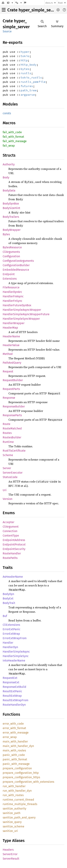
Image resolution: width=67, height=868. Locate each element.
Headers (8, 850)
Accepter (8, 522)
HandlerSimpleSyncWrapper (21, 319)
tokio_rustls (31, 77)
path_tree (29, 90)
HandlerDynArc (12, 292)
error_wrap (10, 737)
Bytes (6, 234)
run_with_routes (13, 795)
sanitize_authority (14, 809)
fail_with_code (12, 132)
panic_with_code (14, 755)
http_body (29, 65)
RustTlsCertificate (14, 451)
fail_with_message (15, 141)
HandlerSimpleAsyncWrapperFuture (26, 314)
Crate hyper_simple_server (33, 10)
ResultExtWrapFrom (16, 700)
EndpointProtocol (14, 544)
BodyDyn (8, 594)
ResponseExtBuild (14, 687)
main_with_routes (14, 750)
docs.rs (49, 3)
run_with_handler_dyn (17, 791)
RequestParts (11, 389)
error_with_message (16, 733)
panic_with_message (16, 764)
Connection (10, 531)
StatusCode (10, 477)
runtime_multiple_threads (20, 804)
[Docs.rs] (3, 3)
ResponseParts (12, 415)
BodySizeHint (11, 208)
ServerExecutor (13, 473)
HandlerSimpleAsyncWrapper (22, 310)
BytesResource (12, 247)
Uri (5, 490)
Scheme (8, 455)
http (24, 60)
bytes (25, 69)
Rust (60, 3)
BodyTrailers (11, 217)
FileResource (11, 287)
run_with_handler (14, 786)
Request (8, 371)
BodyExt (8, 598)
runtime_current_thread (18, 800)
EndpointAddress (14, 540)
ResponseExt (11, 682)
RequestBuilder (13, 380)
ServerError (10, 854)
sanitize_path (12, 813)
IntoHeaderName (14, 661)
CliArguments (11, 252)
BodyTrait (9, 603)
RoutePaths (10, 558)
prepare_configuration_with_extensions (28, 782)
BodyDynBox (11, 204)
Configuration (11, 256)
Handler (8, 643)
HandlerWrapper (14, 323)
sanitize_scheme (13, 826)
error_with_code (13, 724)
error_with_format (14, 728)
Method (8, 354)
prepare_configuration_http (21, 773)
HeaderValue (11, 345)
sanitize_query (12, 822)
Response (9, 398)
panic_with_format (15, 759)
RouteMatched (12, 428)
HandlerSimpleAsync (16, 652)
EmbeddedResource (16, 270)
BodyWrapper (12, 230)
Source (7, 31)
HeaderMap (10, 328)
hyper (25, 52)
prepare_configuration (17, 768)
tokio (25, 56)
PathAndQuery (12, 363)
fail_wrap (9, 146)
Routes (7, 433)
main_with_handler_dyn (18, 746)
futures (27, 86)
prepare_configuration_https (21, 777)
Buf (5, 616)
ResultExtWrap (12, 696)
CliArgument (11, 527)
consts (7, 113)
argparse (28, 95)
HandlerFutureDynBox (17, 305)
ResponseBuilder (14, 406)
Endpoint (9, 274)
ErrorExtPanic (12, 629)
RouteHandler (12, 553)
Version (8, 499)
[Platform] (19, 3)
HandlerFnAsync (13, 296)
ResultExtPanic (12, 691)
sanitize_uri (10, 831)
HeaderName (11, 336)
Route (7, 424)
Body (6, 177)
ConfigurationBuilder (16, 265)
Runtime (8, 442)
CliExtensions (11, 625)
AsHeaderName (13, 577)
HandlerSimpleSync (16, 656)
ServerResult (11, 859)
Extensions (10, 279)
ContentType (11, 536)
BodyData (9, 190)
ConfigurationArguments (18, 261)
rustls (26, 73)
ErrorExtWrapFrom (15, 638)
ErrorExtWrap (11, 634)
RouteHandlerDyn (14, 705)
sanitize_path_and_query (19, 817)
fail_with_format (13, 137)
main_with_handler (15, 742)
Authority (9, 164)
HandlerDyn (10, 647)
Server (7, 468)
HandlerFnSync (13, 301)
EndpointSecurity (14, 549)
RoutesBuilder (12, 437)
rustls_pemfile (33, 82)
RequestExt (10, 678)
